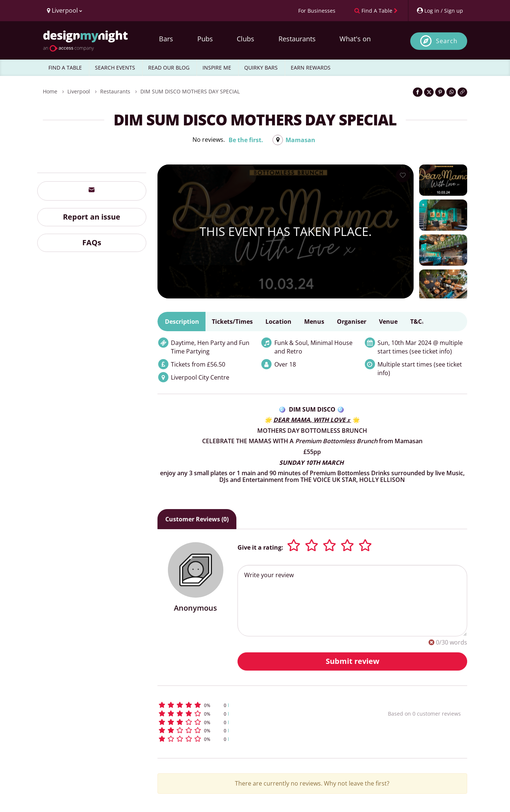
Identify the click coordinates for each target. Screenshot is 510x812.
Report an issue (92, 217)
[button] (259, 705)
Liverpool (79, 91)
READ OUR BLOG (169, 68)
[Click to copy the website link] (462, 92)
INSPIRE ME (217, 68)
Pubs (205, 39)
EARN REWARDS (311, 68)
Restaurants (297, 39)
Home (50, 91)
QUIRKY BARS (261, 68)
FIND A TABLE (65, 68)
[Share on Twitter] (429, 92)
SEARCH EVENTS (115, 68)
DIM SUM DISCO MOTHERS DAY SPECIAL (190, 91)
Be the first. (246, 140)
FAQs (92, 242)
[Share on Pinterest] (440, 92)
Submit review (353, 661)
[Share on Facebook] (418, 92)
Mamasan (300, 140)
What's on (355, 39)
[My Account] (440, 11)
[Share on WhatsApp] (451, 92)
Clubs (246, 39)
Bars (166, 39)
